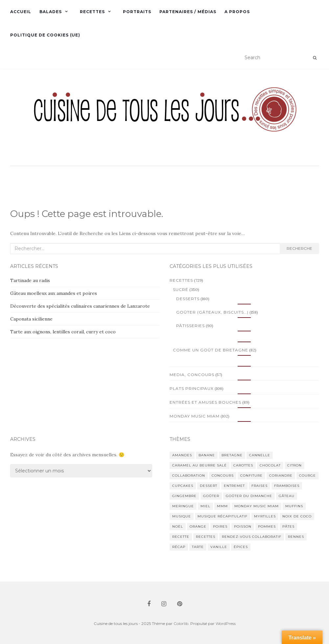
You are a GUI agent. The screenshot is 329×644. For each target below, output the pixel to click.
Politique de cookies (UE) (45, 35)
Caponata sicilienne (31, 319)
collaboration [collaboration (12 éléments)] (189, 476)
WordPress (226, 623)
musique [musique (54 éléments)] (182, 516)
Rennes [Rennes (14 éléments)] (296, 537)
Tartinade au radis (30, 280)
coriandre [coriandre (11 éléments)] (281, 476)
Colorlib (181, 623)
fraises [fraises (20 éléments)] (259, 486)
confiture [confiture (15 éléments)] (251, 476)
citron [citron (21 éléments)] (294, 465)
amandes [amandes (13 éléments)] (182, 455)
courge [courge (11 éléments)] (307, 476)
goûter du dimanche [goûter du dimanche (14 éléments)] (249, 496)
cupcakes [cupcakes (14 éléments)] (183, 486)
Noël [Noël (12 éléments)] (178, 526)
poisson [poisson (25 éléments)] (243, 526)
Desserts (188, 299)
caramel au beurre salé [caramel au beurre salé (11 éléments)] (200, 465)
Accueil (21, 12)
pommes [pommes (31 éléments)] (267, 526)
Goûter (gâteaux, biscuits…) (212, 312)
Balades (51, 12)
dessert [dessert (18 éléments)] (209, 486)
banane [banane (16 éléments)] (207, 455)
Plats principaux (192, 388)
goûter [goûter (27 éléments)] (211, 496)
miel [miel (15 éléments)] (205, 506)
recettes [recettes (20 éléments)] (206, 537)
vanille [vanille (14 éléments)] (219, 547)
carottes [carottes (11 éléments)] (243, 465)
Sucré (181, 289)
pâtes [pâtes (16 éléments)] (288, 526)
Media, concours (192, 375)
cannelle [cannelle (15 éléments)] (260, 455)
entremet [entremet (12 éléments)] (234, 486)
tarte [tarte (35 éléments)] (198, 547)
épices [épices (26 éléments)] (241, 547)
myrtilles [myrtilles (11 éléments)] (265, 516)
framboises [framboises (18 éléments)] (287, 486)
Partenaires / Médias (188, 12)
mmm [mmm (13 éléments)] (222, 506)
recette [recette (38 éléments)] (181, 537)
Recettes (92, 12)
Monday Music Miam (195, 416)
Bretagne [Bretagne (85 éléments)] (232, 455)
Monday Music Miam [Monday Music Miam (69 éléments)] (257, 506)
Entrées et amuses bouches (205, 402)
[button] (165, 118)
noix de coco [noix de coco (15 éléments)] (297, 516)
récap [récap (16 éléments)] (179, 547)
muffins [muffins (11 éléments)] (294, 506)
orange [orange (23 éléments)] (198, 526)
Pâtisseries (190, 326)
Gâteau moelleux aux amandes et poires (54, 293)
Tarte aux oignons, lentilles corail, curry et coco (63, 332)
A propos (237, 12)
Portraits (137, 12)
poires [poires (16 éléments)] (220, 526)
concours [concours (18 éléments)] (223, 476)
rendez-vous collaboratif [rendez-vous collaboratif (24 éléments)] (252, 537)
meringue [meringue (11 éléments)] (183, 506)
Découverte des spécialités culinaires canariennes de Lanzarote (80, 306)
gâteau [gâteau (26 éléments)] (287, 496)
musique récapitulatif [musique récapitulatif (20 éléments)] (223, 516)
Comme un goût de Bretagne (211, 350)
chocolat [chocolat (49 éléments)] (270, 465)
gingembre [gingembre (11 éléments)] (184, 496)
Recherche (299, 248)
